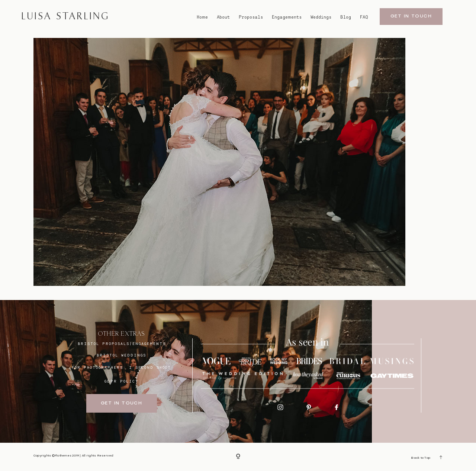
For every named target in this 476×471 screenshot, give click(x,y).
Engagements (287, 17)
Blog (346, 17)
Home (202, 17)
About (223, 17)
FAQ (364, 17)
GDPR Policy (122, 381)
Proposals (251, 17)
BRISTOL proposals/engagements (122, 343)
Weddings (321, 17)
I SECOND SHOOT (150, 367)
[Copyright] (238, 457)
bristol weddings (121, 355)
